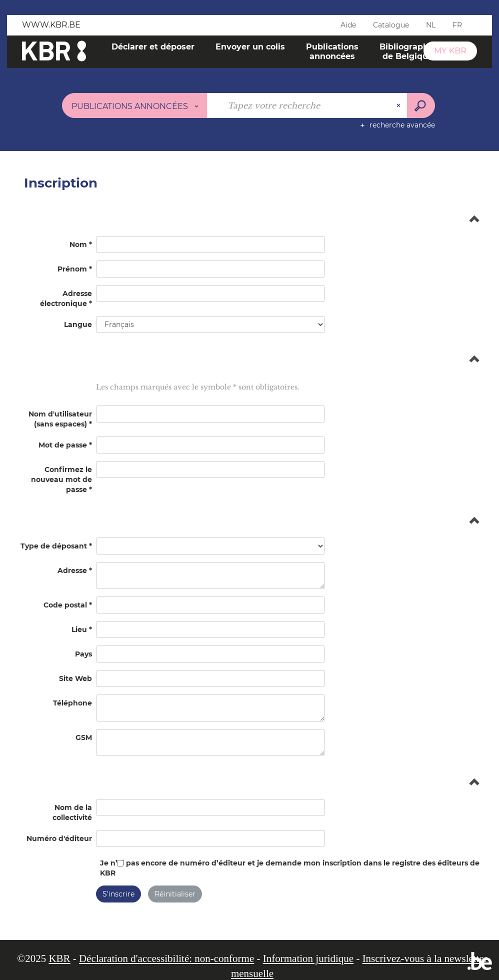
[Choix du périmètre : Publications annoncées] (135, 105)
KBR (59, 958)
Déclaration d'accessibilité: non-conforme (166, 958)
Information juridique (308, 958)
